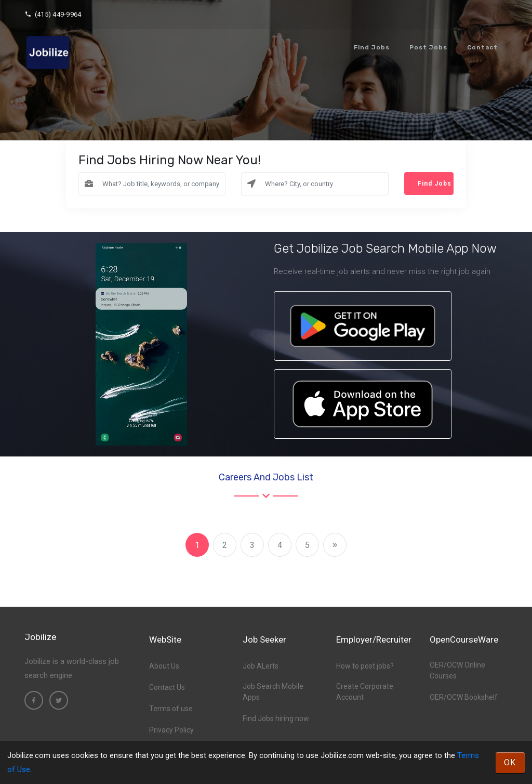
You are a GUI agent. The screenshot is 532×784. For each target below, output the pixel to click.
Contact (482, 47)
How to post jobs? (365, 666)
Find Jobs (372, 47)
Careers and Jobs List (266, 477)
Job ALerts (261, 666)
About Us (164, 666)
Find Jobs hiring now (276, 718)
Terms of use (171, 709)
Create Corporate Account (365, 692)
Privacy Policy (171, 730)
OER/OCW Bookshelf (464, 697)
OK (510, 762)
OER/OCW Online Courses (457, 670)
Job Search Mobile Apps (273, 692)
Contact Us (167, 687)
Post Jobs (428, 47)
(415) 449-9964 (53, 14)
